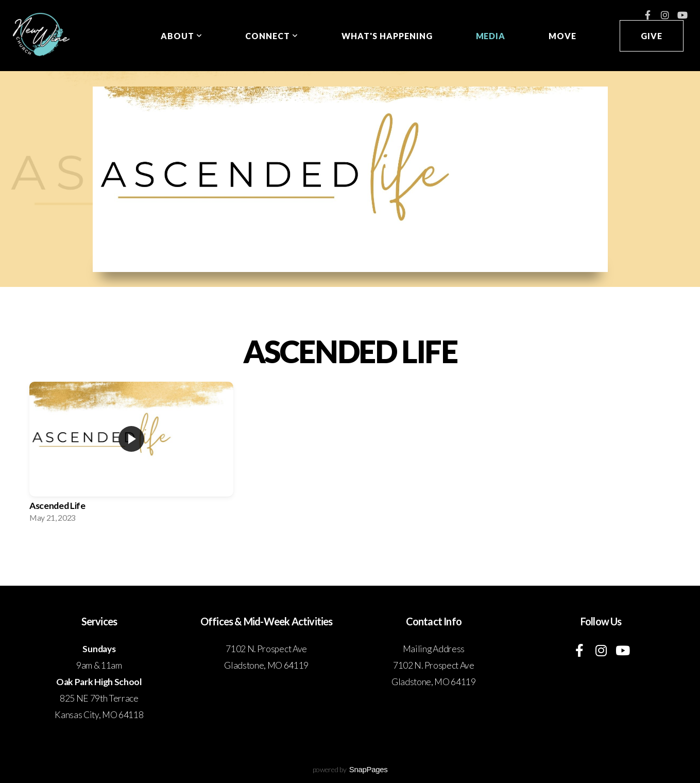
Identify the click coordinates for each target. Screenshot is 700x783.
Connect (272, 36)
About (182, 36)
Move (562, 36)
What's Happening (387, 36)
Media (491, 36)
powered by (350, 769)
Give (652, 36)
